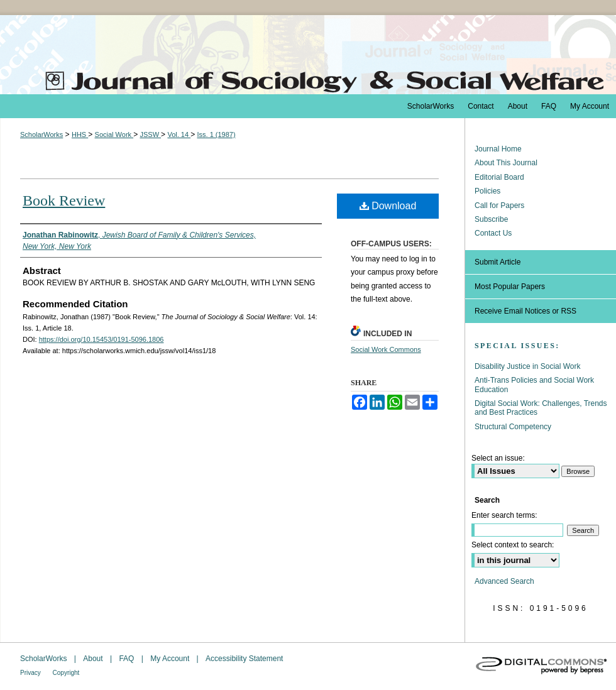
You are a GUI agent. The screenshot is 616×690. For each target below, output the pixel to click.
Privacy (31, 673)
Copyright (66, 673)
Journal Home (498, 149)
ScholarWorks (41, 134)
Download (388, 206)
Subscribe (491, 219)
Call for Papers (499, 205)
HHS (80, 134)
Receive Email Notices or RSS (525, 311)
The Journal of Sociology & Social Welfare (308, 55)
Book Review (64, 200)
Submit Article (498, 262)
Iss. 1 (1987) (216, 134)
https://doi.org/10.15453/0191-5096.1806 (102, 339)
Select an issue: (498, 458)
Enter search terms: (504, 515)
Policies (487, 191)
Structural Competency (513, 427)
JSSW (150, 134)
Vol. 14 (179, 134)
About (94, 659)
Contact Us (493, 233)
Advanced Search (504, 581)
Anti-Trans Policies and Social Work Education (534, 385)
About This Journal (506, 163)
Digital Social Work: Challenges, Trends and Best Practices (541, 408)
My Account (171, 659)
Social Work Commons (386, 349)
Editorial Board (499, 177)
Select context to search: (513, 545)
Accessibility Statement (244, 659)
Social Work (114, 134)
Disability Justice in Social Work (528, 366)
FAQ (127, 659)
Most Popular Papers (510, 287)
